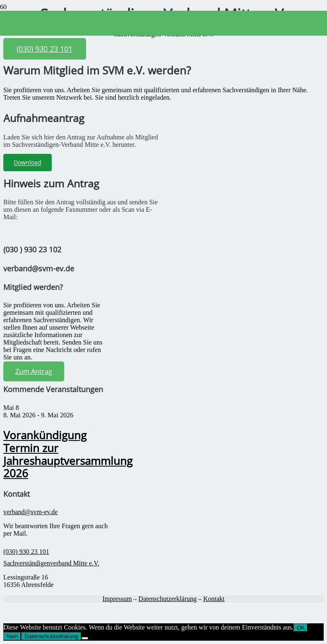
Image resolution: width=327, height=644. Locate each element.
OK (301, 628)
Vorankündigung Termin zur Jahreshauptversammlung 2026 (68, 454)
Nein (12, 636)
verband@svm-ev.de (30, 512)
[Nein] (85, 638)
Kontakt (214, 599)
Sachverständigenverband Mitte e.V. (51, 563)
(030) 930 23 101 (26, 552)
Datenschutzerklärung (168, 599)
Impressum (117, 599)
